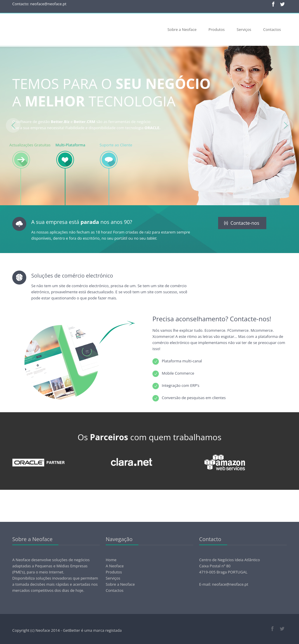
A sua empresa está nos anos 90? (82, 222)
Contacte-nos (242, 223)
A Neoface (115, 566)
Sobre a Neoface (182, 29)
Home (111, 560)
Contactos (272, 29)
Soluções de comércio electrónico (72, 276)
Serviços (244, 29)
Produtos (217, 29)
